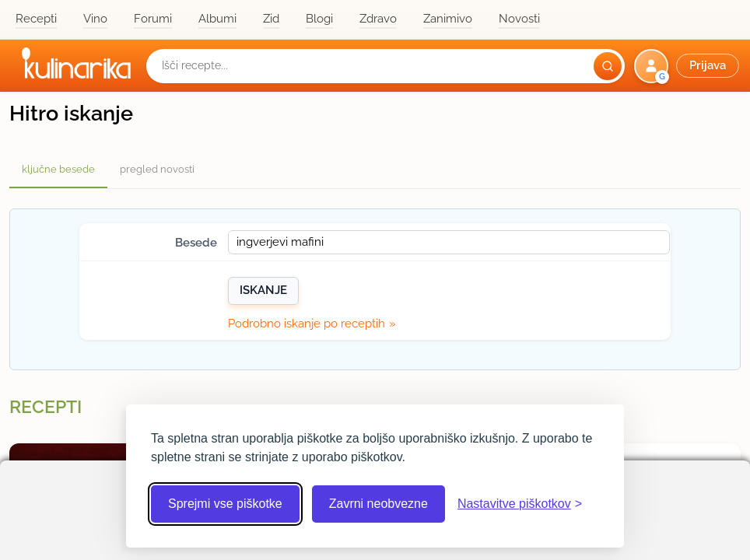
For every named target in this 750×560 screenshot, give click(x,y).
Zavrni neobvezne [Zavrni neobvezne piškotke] (379, 504)
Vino (95, 19)
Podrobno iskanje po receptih (307, 324)
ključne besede (58, 169)
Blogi (319, 19)
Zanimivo (448, 19)
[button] (688, 66)
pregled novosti (157, 169)
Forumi (153, 19)
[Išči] (608, 66)
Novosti (519, 19)
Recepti (36, 19)
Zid (271, 19)
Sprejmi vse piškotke (225, 504)
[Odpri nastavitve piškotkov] (520, 504)
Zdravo (378, 19)
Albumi (217, 19)
